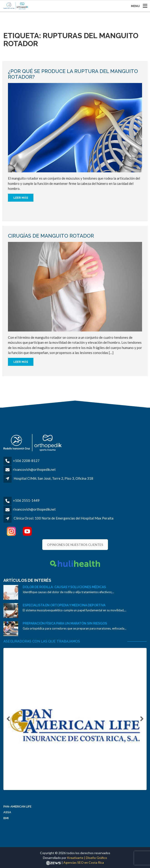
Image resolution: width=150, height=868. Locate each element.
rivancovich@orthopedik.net (34, 469)
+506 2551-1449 (26, 500)
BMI (6, 819)
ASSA (7, 813)
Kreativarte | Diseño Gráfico (87, 859)
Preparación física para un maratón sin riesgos (65, 623)
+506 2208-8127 (26, 461)
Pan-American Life (17, 808)
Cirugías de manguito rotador (51, 236)
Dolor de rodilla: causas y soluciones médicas (64, 587)
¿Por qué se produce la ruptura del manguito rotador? (73, 74)
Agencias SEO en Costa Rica (84, 864)
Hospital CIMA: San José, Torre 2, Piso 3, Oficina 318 (53, 478)
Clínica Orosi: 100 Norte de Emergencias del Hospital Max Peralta (64, 518)
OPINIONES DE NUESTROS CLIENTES (75, 545)
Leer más (21, 198)
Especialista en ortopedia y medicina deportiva (64, 605)
